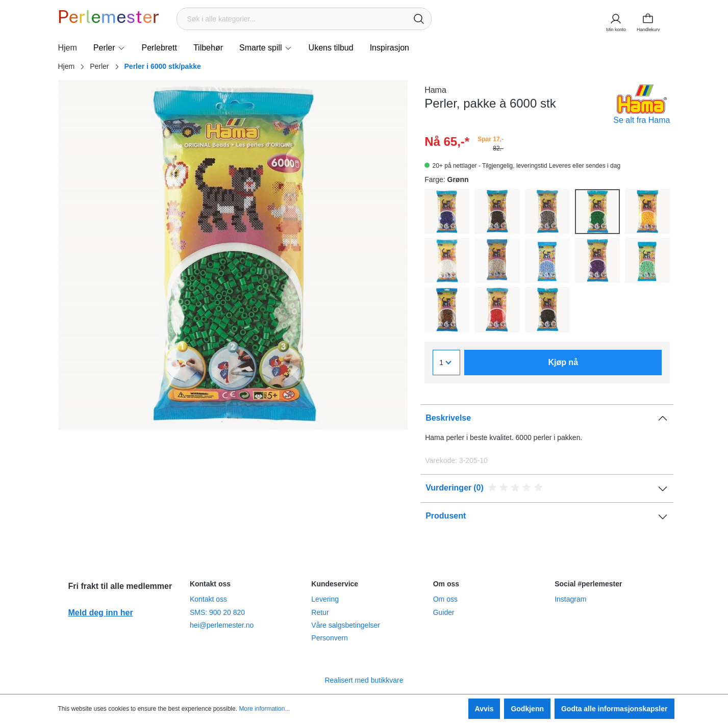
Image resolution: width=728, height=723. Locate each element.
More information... (264, 709)
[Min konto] (615, 19)
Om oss (445, 599)
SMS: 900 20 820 (217, 612)
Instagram (570, 599)
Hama (435, 90)
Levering (325, 599)
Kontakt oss (208, 599)
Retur (320, 612)
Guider (444, 612)
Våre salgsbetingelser (346, 625)
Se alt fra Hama (642, 120)
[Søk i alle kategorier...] (292, 19)
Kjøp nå (563, 362)
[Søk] (419, 19)
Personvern (330, 638)
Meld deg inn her (101, 613)
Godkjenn (527, 709)
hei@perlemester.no (222, 625)
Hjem (67, 66)
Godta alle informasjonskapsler (614, 709)
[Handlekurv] (651, 19)
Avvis (484, 709)
